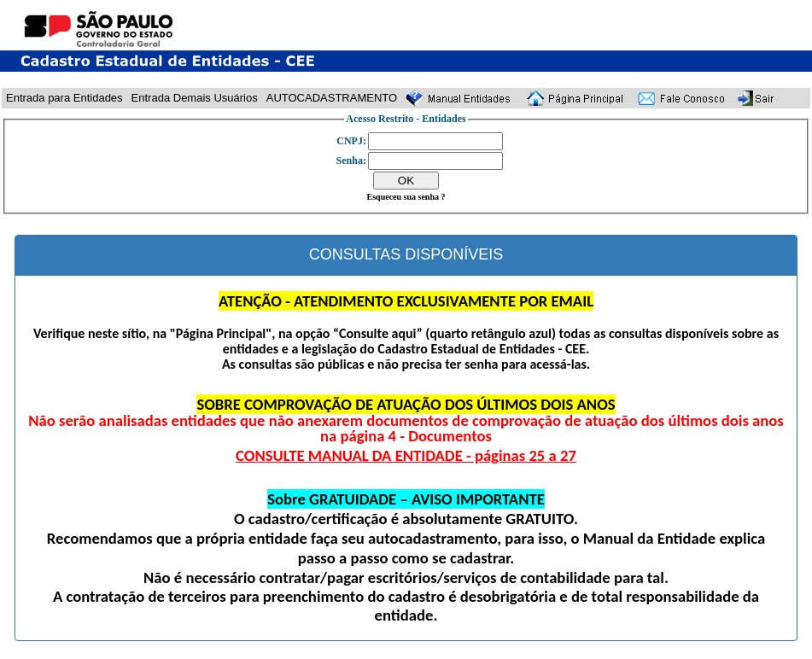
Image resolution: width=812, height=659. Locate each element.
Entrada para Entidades (64, 98)
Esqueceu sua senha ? (406, 197)
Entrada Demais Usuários (195, 98)
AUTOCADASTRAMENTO (332, 98)
